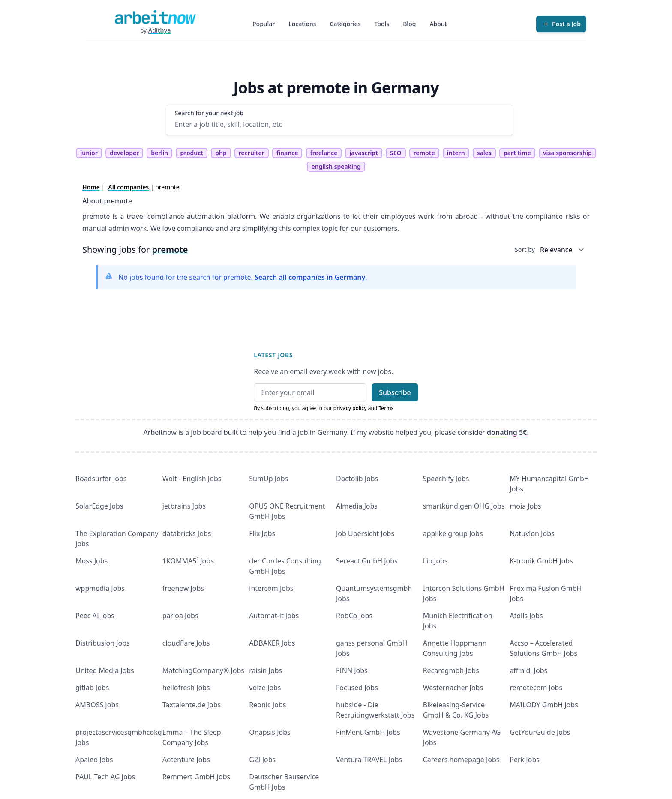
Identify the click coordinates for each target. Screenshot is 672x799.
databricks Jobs (187, 533)
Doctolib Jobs (357, 479)
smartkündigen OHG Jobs (464, 506)
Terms (386, 408)
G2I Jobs (262, 760)
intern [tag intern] (456, 153)
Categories (345, 24)
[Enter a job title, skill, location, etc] (340, 124)
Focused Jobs (357, 688)
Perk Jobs (525, 760)
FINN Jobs (352, 670)
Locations (302, 24)
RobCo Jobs (354, 616)
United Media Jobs (105, 670)
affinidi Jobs (528, 670)
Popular (264, 24)
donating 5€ (507, 432)
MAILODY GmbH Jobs (544, 705)
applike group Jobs (453, 533)
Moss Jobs (91, 561)
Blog (409, 24)
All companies (128, 187)
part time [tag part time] (517, 153)
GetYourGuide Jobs (540, 732)
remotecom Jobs (536, 688)
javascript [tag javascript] (363, 153)
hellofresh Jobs (186, 688)
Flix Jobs (262, 533)
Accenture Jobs (186, 760)
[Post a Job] (561, 24)
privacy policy (350, 408)
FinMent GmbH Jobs (368, 732)
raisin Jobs (265, 670)
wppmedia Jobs (100, 588)
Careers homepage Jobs (461, 760)
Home (91, 187)
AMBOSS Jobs (97, 705)
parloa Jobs (180, 616)
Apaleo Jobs (94, 760)
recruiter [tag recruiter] (252, 153)
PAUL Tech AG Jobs (105, 777)
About (438, 24)
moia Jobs (525, 506)
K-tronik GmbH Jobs (541, 561)
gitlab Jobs (92, 688)
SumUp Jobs (268, 479)
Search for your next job (209, 113)
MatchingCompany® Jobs (203, 670)
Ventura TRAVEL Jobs (369, 760)
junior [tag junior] (89, 153)
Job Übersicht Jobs (365, 533)
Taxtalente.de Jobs (192, 705)
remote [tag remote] (424, 153)
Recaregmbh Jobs (451, 670)
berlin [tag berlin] (159, 153)
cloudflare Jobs (186, 643)
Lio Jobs (435, 561)
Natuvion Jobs (532, 533)
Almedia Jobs (357, 506)
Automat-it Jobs (274, 616)
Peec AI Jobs (95, 616)
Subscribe (395, 392)
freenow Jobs (183, 588)
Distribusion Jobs (103, 643)
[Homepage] (155, 17)
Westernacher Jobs (453, 688)
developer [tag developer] (124, 153)
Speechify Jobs (446, 479)
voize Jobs (265, 688)
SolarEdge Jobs (99, 506)
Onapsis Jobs (270, 732)
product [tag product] (192, 153)
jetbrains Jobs (184, 506)
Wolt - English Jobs (192, 479)
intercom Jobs (271, 588)
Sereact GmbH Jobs (367, 561)
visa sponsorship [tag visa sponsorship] (567, 153)
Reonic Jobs (267, 705)
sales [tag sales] (484, 153)
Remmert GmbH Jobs (196, 777)
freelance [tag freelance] (324, 153)
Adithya (160, 30)
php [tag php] (221, 153)
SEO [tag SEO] (396, 153)
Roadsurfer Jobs (101, 479)
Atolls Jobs (526, 616)
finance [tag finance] (287, 153)
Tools (382, 24)
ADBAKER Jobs (272, 643)
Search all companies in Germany (310, 277)
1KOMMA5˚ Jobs (188, 561)
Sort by (525, 250)
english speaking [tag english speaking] (336, 166)
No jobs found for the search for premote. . (243, 277)
